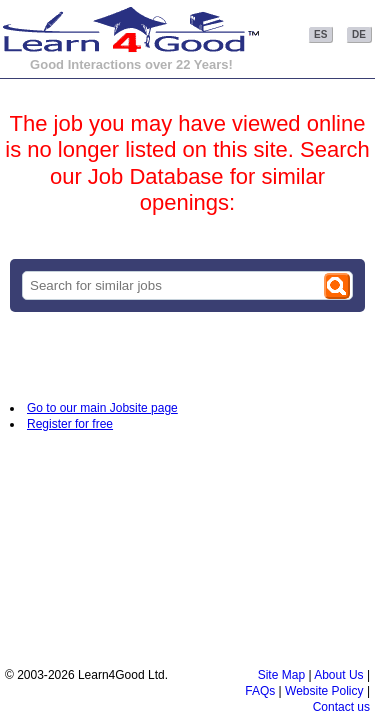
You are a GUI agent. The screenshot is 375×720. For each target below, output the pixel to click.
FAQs (260, 691)
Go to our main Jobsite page (102, 408)
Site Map (281, 675)
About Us (338, 675)
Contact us (341, 707)
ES (320, 34)
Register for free (70, 424)
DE (359, 34)
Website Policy (324, 691)
